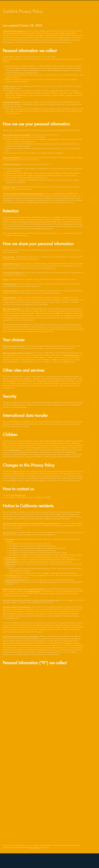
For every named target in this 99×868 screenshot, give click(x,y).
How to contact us (33, 847)
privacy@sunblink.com (71, 355)
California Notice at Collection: (14, 31)
